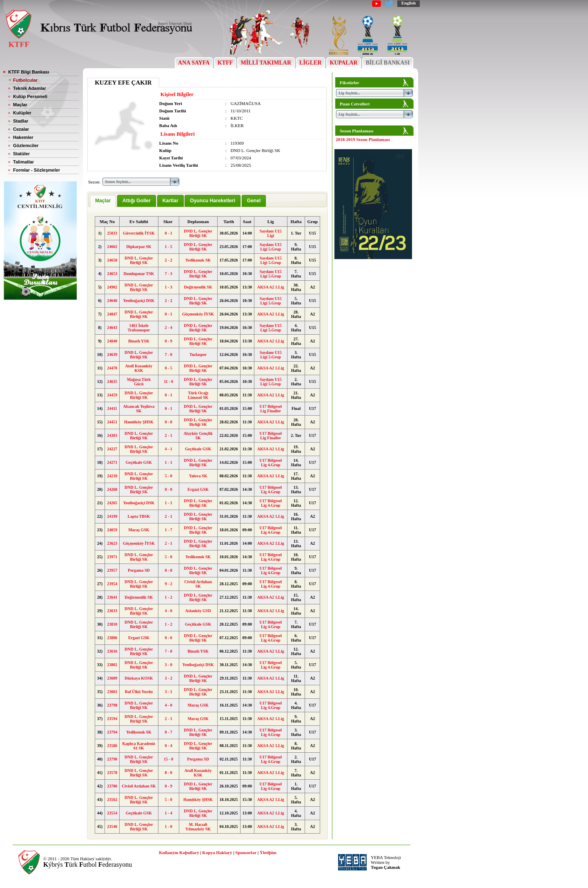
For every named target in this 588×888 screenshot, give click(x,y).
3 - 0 (168, 665)
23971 (112, 557)
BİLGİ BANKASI (388, 63)
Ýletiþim (268, 852)
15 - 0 (168, 759)
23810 (112, 624)
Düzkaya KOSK (139, 678)
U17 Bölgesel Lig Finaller (271, 409)
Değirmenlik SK (198, 287)
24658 (112, 260)
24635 (112, 381)
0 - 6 (168, 638)
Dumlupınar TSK (139, 274)
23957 (112, 570)
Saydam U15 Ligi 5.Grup (271, 247)
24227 (112, 449)
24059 (112, 530)
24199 (112, 516)
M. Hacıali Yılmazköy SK (198, 827)
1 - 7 (168, 530)
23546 (112, 826)
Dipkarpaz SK (139, 247)
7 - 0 (168, 355)
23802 (112, 665)
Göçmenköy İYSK (198, 314)
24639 (112, 355)
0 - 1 (168, 233)
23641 (112, 597)
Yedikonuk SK (198, 260)
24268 (112, 489)
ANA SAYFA (194, 63)
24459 (112, 395)
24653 (112, 274)
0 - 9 (168, 341)
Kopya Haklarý (217, 852)
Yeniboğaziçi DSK (139, 301)
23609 (112, 678)
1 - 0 (168, 826)
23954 (112, 584)
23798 (112, 705)
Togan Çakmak (385, 867)
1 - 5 (168, 247)
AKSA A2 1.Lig (271, 287)
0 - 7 (168, 732)
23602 (112, 692)
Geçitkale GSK (198, 449)
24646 (112, 301)
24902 (112, 287)
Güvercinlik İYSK (139, 233)
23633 (112, 611)
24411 (112, 408)
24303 (112, 435)
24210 (112, 476)
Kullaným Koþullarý (179, 852)
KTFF (225, 63)
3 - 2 (168, 678)
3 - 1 (168, 692)
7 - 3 (168, 274)
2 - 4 (168, 328)
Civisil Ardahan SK (198, 584)
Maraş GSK (139, 530)
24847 (112, 314)
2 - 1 (168, 435)
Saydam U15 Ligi (271, 233)
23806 (112, 638)
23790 (112, 759)
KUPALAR (344, 63)
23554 (112, 813)
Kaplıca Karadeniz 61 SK (139, 746)
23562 (112, 800)
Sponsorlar (246, 852)
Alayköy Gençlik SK (198, 436)
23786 (112, 786)
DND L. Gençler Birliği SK (198, 233)
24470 (112, 368)
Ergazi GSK (198, 489)
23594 (112, 719)
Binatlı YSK (139, 341)
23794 (112, 732)
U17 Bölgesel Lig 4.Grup (271, 463)
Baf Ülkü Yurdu (139, 692)
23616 (112, 651)
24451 (112, 422)
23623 (112, 543)
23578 (112, 773)
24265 (112, 503)
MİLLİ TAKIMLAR (266, 63)
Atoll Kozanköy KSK (139, 368)
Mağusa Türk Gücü (139, 382)
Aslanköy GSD (198, 611)
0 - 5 (168, 368)
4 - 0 (168, 611)
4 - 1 (168, 449)
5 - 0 (168, 476)
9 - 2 (168, 584)
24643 (112, 328)
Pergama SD (139, 570)
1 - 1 (168, 462)
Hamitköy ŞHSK (139, 422)
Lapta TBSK (139, 516)
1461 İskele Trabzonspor (139, 328)
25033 (112, 233)
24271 (112, 462)
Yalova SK (198, 476)
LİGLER (311, 63)
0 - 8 (168, 422)
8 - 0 (168, 489)
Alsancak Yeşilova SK (139, 409)
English (409, 3)
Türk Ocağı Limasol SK (198, 395)
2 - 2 (168, 260)
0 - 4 (168, 746)
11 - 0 (168, 381)
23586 (112, 746)
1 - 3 (168, 287)
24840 (112, 341)
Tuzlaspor (198, 355)
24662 (112, 247)
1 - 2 (168, 597)
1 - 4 (168, 813)
